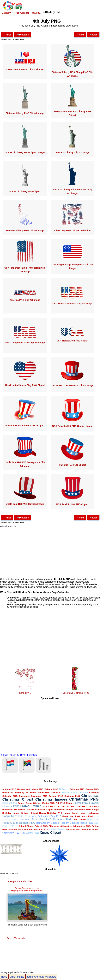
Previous (23, 34)
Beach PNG (8, 793)
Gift (58, 806)
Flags (69, 803)
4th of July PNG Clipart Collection (72, 231)
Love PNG (25, 820)
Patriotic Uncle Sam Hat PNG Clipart (25, 426)
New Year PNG (42, 820)
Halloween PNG (83, 810)
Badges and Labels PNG (30, 789)
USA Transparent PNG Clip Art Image (73, 304)
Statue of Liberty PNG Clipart (25, 191)
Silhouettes (66, 826)
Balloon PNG (51, 789)
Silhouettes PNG (82, 826)
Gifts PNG (93, 806)
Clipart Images (17, 977)
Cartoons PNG (72, 796)
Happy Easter (71, 813)
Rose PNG (66, 823)
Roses (76, 823)
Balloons (64, 789)
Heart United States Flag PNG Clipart (25, 385)
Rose (56, 823)
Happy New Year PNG (16, 816)
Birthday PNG (22, 793)
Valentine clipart (90, 829)
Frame (25, 806)
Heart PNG (74, 816)
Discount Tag (9, 803)
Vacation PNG (73, 829)
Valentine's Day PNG (14, 833)
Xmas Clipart (51, 833)
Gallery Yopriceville (16, 938)
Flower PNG (80, 803)
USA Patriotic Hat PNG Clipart (72, 504)
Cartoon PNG (56, 796)
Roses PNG (86, 823)
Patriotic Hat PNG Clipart (72, 465)
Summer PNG (15, 829)
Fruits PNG (49, 806)
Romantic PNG (44, 823)
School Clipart (26, 826)
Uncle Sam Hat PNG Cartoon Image (25, 504)
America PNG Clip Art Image (25, 300)
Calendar (94, 793)
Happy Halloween (89, 813)
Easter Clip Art (33, 803)
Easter (21, 803)
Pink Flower (79, 820)
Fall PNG (60, 803)
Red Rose (93, 820)
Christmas (90, 796)
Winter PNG (32, 833)
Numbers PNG (62, 820)
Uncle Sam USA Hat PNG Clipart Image (72, 385)
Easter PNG (48, 803)
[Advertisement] (51, 550)
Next (80, 34)
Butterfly (84, 793)
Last (93, 34)
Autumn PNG (9, 789)
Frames (36, 806)
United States (57, 829)
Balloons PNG (77, 789)
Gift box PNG (68, 806)
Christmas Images (51, 799)
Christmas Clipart (18, 799)
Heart (65, 816)
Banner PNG (92, 789)
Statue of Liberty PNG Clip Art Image (25, 152)
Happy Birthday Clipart (25, 813)
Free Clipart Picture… (28, 13)
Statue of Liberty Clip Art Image (72, 152)
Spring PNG (25, 693)
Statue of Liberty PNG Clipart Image (25, 113)
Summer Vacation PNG (36, 829)
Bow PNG (56, 793)
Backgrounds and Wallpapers (41, 977)
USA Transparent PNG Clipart (73, 341)
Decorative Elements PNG (76, 693)
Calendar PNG (10, 796)
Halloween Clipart (44, 810)
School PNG (41, 826)
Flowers (94, 803)
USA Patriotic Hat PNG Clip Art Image (72, 426)
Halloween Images (64, 810)
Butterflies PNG (70, 793)
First (7, 34)
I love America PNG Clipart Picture (25, 69)
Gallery (6, 13)
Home (4, 977)
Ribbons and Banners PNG (19, 823)
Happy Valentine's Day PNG (46, 816)
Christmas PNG (84, 799)
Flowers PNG (11, 806)
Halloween (8, 810)
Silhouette (54, 826)
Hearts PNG (87, 816)
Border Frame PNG (40, 793)
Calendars (24, 796)
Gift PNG (82, 806)
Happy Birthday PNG (51, 813)
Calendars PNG (39, 796)
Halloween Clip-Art (24, 810)
